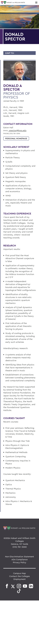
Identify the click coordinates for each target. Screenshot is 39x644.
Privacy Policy (20, 562)
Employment (20, 579)
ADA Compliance (19, 559)
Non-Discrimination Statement (19, 557)
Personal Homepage (16, 138)
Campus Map (19, 573)
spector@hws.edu (17, 130)
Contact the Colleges (19, 576)
